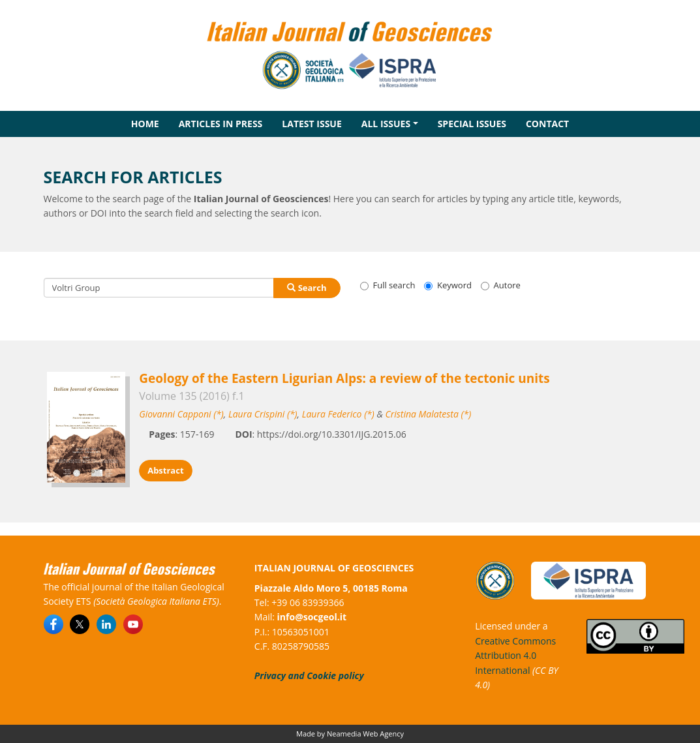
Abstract (165, 470)
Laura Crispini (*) (263, 414)
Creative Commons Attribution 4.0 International (515, 656)
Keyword (448, 285)
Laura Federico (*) (338, 414)
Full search (388, 285)
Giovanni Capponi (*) (181, 414)
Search (307, 288)
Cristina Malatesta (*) (429, 414)
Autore (501, 285)
